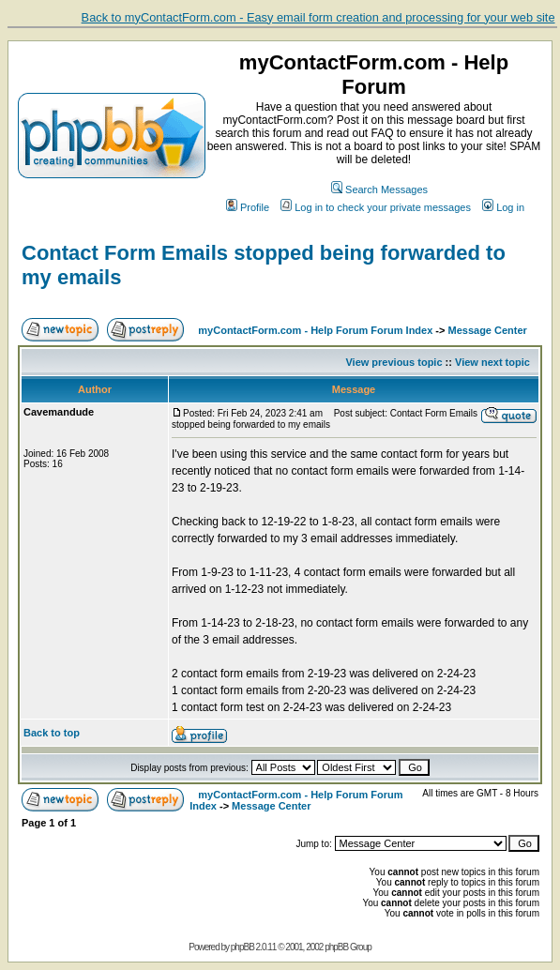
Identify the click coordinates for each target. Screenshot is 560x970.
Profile (248, 207)
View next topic (492, 362)
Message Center (488, 330)
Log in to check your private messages (376, 207)
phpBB (242, 947)
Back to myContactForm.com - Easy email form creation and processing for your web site (318, 17)
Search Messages (379, 189)
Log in (503, 207)
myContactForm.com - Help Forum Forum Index (315, 330)
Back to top (52, 733)
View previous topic (394, 362)
